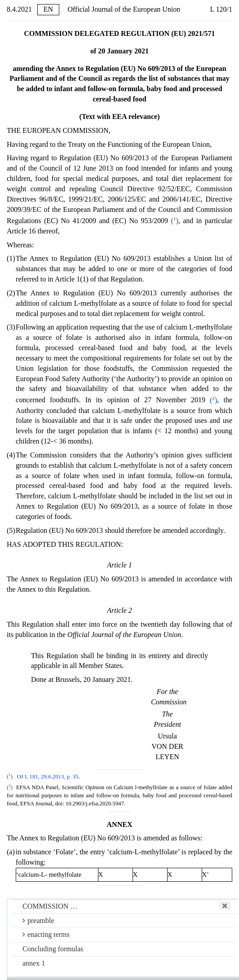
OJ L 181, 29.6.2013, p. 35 (48, 777)
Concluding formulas (53, 949)
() (175, 221)
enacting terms (46, 934)
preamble (38, 921)
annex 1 (34, 963)
